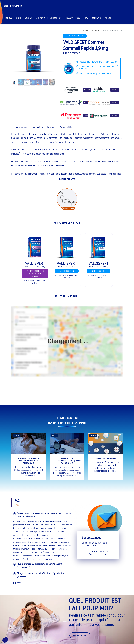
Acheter (87, 90)
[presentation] (22, 127)
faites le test (80, 635)
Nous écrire (98, 552)
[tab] (22, 127)
